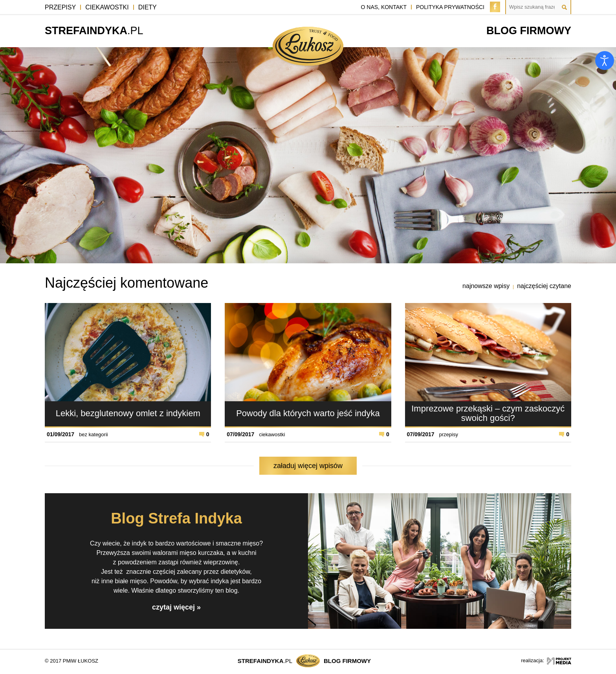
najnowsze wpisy (486, 286)
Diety (148, 7)
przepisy (449, 434)
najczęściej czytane (544, 286)
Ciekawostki (107, 7)
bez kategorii (93, 434)
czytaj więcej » (176, 607)
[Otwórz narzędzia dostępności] (605, 61)
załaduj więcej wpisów (308, 466)
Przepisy (60, 7)
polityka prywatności (450, 7)
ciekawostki (272, 434)
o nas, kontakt (384, 7)
